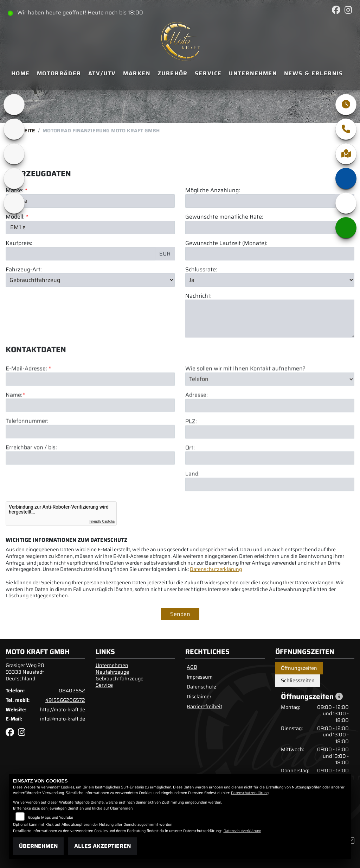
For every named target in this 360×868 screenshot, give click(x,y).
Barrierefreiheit (204, 706)
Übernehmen (38, 846)
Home (20, 73)
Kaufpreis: (19, 243)
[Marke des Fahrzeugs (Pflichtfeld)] (90, 201)
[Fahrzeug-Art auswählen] (90, 280)
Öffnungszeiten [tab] (299, 668)
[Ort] (270, 484)
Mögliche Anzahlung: (213, 191)
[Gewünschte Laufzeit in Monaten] (270, 254)
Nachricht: (198, 296)
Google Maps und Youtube (51, 817)
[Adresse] (270, 432)
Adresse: (197, 421)
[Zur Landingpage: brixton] (14, 105)
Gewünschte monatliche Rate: (224, 217)
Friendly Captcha (102, 521)
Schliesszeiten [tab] (298, 680)
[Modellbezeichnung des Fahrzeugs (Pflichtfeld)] (90, 227)
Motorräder (59, 73)
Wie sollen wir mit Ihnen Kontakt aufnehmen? (245, 395)
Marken (137, 73)
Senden (180, 614)
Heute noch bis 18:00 (115, 12)
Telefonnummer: (27, 447)
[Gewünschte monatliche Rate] (260, 227)
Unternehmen (253, 73)
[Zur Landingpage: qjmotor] (14, 154)
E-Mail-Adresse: (28, 395)
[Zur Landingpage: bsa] (14, 129)
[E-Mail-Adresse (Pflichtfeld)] (90, 405)
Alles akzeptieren (102, 846)
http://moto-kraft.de (62, 710)
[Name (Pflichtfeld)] (90, 431)
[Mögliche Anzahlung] (260, 201)
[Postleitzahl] (270, 458)
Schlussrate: (201, 270)
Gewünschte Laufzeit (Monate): (226, 243)
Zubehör (173, 73)
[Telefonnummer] (90, 458)
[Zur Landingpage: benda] (14, 203)
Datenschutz (201, 687)
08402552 (72, 691)
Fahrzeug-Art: (24, 270)
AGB (192, 667)
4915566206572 (65, 700)
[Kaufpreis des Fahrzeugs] (81, 254)
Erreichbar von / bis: (31, 474)
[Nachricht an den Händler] (270, 319)
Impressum (200, 677)
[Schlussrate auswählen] (270, 280)
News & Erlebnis (314, 73)
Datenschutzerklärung (216, 569)
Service (208, 73)
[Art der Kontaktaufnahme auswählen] (270, 405)
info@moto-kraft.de (63, 719)
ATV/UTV (102, 73)
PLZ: (191, 448)
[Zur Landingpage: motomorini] (14, 178)
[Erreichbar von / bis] (90, 484)
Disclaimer (199, 697)
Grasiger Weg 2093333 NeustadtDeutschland (25, 672)
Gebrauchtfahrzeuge (120, 679)
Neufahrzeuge (112, 672)
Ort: (190, 474)
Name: (14, 421)
